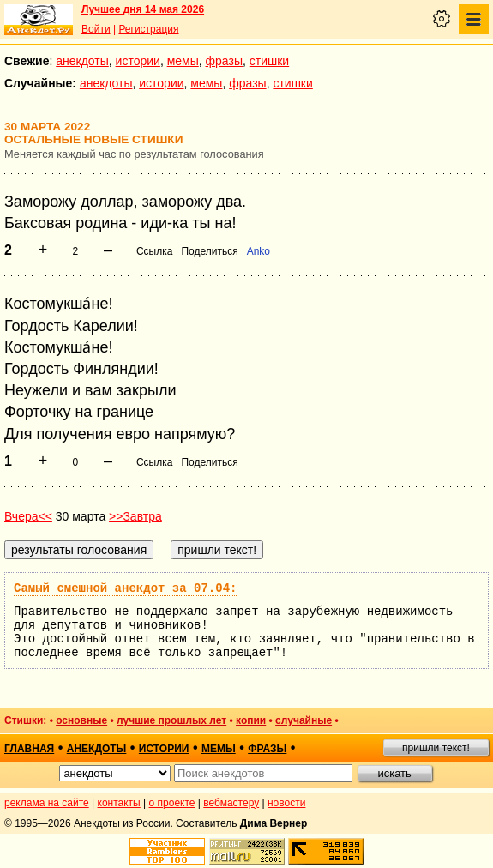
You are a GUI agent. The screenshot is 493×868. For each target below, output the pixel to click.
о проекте (172, 803)
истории (138, 61)
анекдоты (82, 61)
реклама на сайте (47, 803)
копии (251, 720)
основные (81, 720)
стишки (269, 61)
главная (29, 749)
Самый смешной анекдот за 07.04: (125, 588)
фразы (224, 61)
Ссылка (154, 251)
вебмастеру (231, 803)
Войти (96, 29)
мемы (183, 61)
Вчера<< (28, 516)
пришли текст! (436, 748)
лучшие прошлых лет (171, 720)
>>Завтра (135, 516)
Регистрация (148, 29)
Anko (259, 251)
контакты (119, 803)
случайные (304, 720)
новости (286, 803)
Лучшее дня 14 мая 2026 (143, 9)
